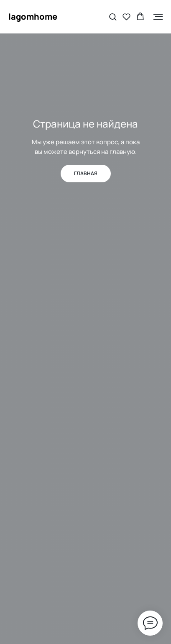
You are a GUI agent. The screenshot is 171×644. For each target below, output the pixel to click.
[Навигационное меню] (158, 17)
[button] (113, 17)
